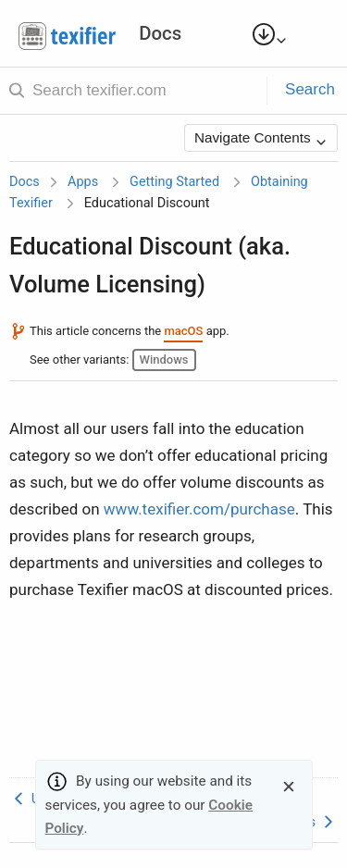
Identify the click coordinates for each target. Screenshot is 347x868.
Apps (83, 182)
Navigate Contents (261, 139)
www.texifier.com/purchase (199, 509)
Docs (25, 182)
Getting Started (174, 182)
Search (310, 89)
